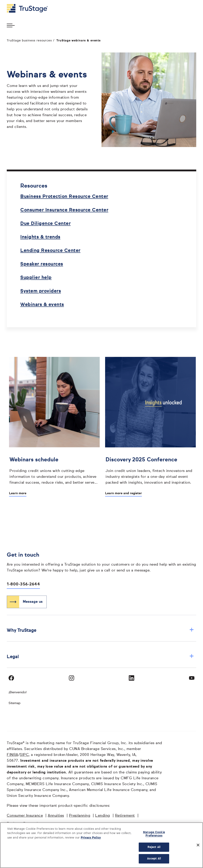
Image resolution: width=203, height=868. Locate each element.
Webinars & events (42, 305)
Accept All (154, 859)
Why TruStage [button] (100, 630)
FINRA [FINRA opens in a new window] (13, 755)
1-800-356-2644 (23, 584)
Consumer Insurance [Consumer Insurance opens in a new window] (25, 816)
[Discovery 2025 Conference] (150, 470)
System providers (41, 291)
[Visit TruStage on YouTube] (192, 678)
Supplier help (36, 278)
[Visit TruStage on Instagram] (72, 678)
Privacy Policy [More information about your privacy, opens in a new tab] (91, 838)
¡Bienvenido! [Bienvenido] (18, 692)
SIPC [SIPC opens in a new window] (24, 755)
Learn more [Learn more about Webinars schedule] (18, 493)
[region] (101, 845)
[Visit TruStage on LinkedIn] (131, 678)
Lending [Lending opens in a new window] (103, 816)
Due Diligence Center (45, 224)
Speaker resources (42, 264)
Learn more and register (123, 493)
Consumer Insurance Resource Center (64, 210)
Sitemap (15, 703)
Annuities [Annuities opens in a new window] (56, 816)
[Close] (198, 845)
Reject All (154, 847)
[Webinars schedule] (54, 470)
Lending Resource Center (50, 251)
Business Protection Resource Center (64, 197)
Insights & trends (40, 237)
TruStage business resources (29, 41)
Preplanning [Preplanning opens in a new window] (80, 816)
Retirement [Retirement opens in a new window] (125, 816)
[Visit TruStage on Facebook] (11, 678)
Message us (33, 602)
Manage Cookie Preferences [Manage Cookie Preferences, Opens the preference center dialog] (154, 834)
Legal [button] (100, 657)
